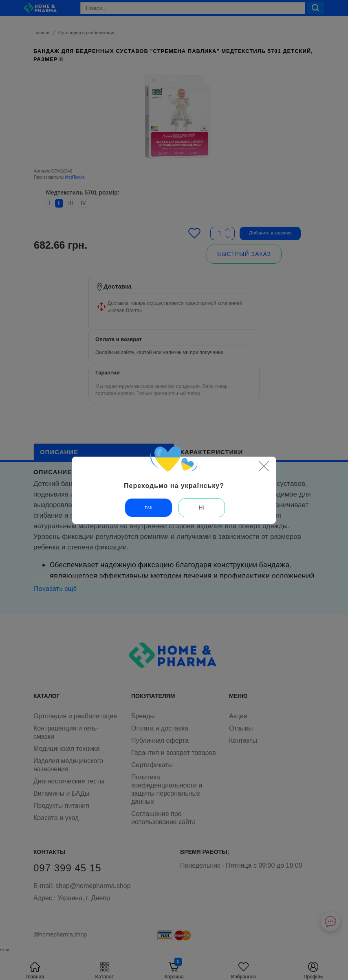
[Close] (264, 466)
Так (149, 507)
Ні (202, 507)
